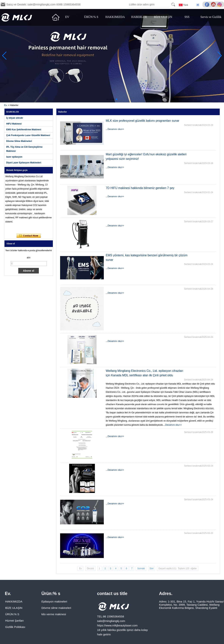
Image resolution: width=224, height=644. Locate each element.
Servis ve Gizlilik (211, 17)
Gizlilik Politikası (15, 627)
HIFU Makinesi (14, 124)
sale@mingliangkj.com (111, 621)
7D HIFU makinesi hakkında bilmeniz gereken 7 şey (140, 188)
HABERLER (139, 17)
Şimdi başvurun (29, 236)
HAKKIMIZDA (115, 17)
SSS (187, 17)
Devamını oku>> (116, 129)
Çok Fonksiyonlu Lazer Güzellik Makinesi (28, 135)
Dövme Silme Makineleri (19, 141)
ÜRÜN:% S (91, 17)
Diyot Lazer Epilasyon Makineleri (24, 163)
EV (67, 17)
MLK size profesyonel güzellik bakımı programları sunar (143, 121)
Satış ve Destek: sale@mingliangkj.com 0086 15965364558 (43, 4)
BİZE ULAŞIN (163, 17)
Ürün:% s (51, 594)
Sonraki (141, 568)
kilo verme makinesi (54, 614)
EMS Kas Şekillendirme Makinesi (24, 130)
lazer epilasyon (14, 157)
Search (173, 4)
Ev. (6, 105)
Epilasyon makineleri (54, 601)
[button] (108, 99)
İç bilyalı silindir (15, 118)
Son (151, 568)
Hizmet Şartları (14, 621)
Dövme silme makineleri (56, 608)
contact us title (112, 594)
